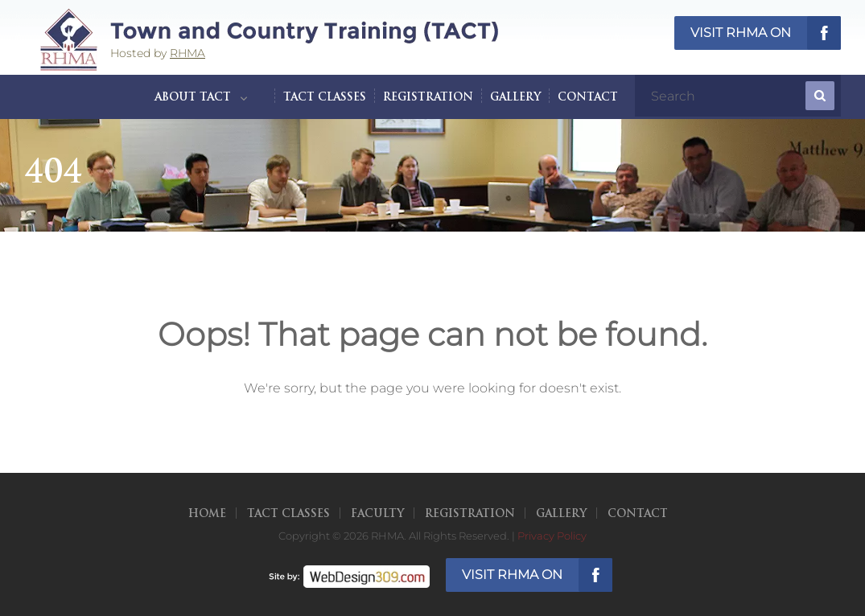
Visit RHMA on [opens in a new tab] (741, 33)
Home (207, 514)
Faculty (377, 514)
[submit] (820, 96)
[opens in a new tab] (349, 575)
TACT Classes (325, 98)
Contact (588, 98)
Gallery (515, 98)
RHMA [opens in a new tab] (187, 53)
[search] (722, 96)
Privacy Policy (552, 536)
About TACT (193, 98)
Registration (428, 98)
